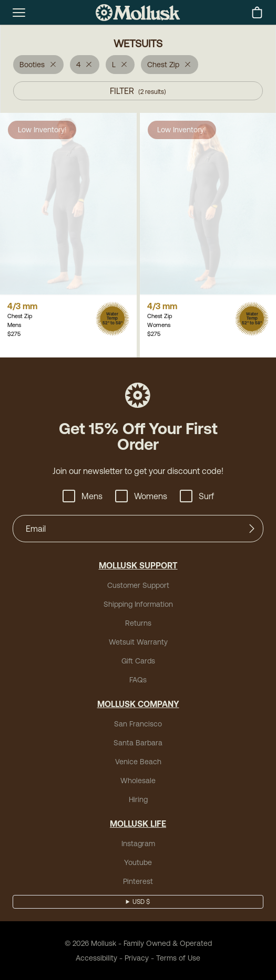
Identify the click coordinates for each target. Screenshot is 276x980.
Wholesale (138, 781)
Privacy (137, 958)
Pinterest (138, 881)
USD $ (141, 902)
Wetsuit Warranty (138, 642)
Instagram (138, 844)
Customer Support (138, 585)
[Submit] (252, 529)
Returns (138, 623)
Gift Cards (138, 661)
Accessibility (96, 958)
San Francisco (138, 724)
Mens (83, 496)
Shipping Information (138, 604)
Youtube (138, 862)
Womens (141, 496)
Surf (197, 496)
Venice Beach (138, 762)
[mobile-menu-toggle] (19, 13)
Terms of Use (178, 958)
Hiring (138, 799)
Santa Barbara (138, 743)
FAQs (138, 680)
